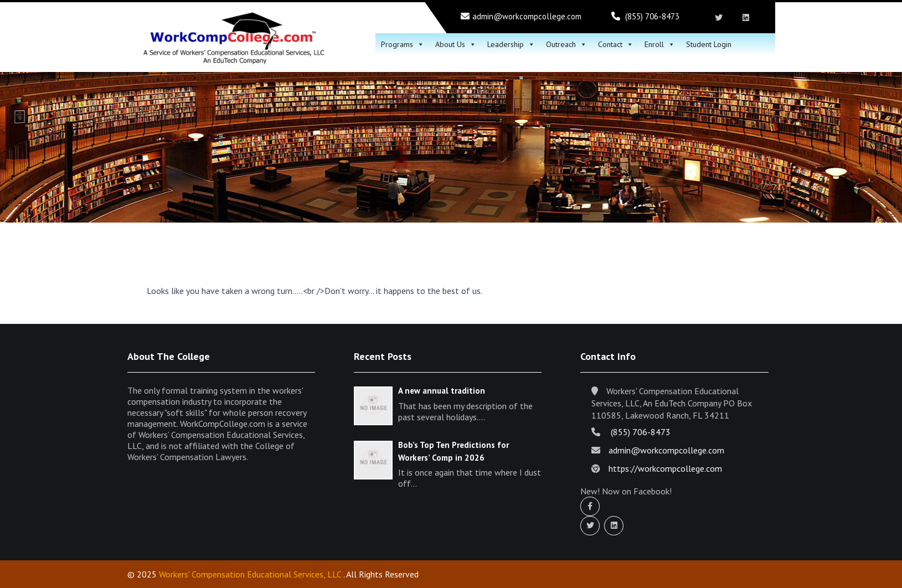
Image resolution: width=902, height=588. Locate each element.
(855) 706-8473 (652, 16)
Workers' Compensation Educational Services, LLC (250, 574)
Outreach (566, 44)
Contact (616, 44)
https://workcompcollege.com (665, 468)
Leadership (511, 44)
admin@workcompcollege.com (527, 16)
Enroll (660, 44)
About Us (456, 44)
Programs (403, 44)
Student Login (709, 44)
